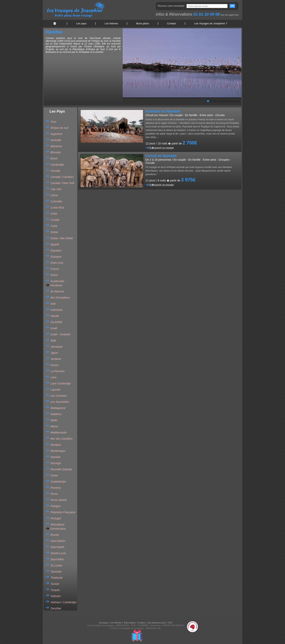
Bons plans (142, 23)
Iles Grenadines (60, 298)
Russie (55, 535)
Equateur (56, 250)
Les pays (81, 23)
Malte (54, 420)
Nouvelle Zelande (61, 469)
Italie (53, 340)
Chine (54, 195)
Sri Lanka (56, 565)
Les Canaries (59, 396)
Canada (55, 171)
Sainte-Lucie (58, 553)
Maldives (56, 414)
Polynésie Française (63, 512)
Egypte (55, 244)
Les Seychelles (60, 402)
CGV (170, 623)
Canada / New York (62, 183)
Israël (54, 328)
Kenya (54, 365)
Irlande (55, 316)
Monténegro (58, 451)
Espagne (56, 257)
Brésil (54, 158)
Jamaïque (57, 347)
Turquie (55, 590)
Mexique (56, 445)
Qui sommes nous (156, 623)
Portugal (56, 518)
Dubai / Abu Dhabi (62, 238)
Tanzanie (56, 572)
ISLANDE (56, 322)
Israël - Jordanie (60, 334)
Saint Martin (58, 541)
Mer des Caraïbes (61, 439)
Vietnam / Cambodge (63, 602)
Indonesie (57, 310)
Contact (172, 23)
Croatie (55, 220)
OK (232, 6)
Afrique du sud (59, 128)
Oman (54, 475)
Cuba (54, 226)
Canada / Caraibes (62, 177)
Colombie (56, 201)
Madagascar (58, 408)
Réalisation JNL (153, 628)
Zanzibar (56, 608)
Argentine (56, 134)
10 (238, 101)
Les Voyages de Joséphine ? (211, 23)
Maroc (54, 426)
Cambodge (57, 165)
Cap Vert (56, 189)
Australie (56, 140)
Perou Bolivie (59, 500)
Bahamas (56, 146)
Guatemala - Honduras (58, 283)
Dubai (54, 232)
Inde (53, 304)
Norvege (56, 463)
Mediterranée (59, 432)
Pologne (56, 506)
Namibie (56, 457)
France (55, 269)
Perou (54, 494)
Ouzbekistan (58, 482)
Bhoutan (56, 152)
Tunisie (55, 584)
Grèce (54, 275)
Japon (54, 353)
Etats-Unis (57, 263)
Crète (54, 214)
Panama (56, 488)
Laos (53, 377)
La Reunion (58, 371)
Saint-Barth (57, 547)
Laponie (55, 390)
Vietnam (56, 596)
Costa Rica (57, 208)
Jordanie (56, 359)
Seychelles (57, 559)
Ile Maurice (57, 291)
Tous (53, 122)
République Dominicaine (58, 527)
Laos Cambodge (61, 383)
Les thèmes (111, 23)
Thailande (57, 578)
